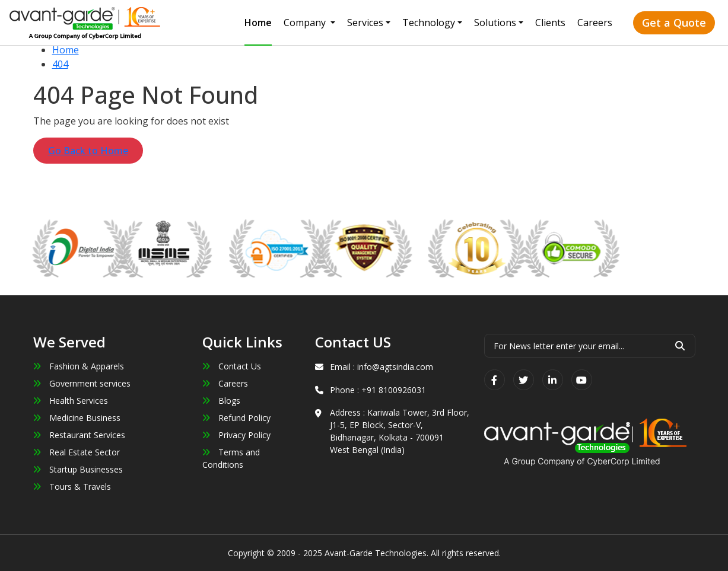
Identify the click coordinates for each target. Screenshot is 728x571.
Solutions (495, 23)
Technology (429, 23)
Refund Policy (236, 418)
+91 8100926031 (394, 390)
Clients (550, 23)
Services (365, 23)
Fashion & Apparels (79, 366)
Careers (595, 23)
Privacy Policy (236, 435)
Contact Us (232, 366)
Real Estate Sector (77, 452)
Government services (82, 383)
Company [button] (306, 23)
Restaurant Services (79, 435)
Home (258, 23)
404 (60, 64)
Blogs (221, 401)
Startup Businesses (78, 469)
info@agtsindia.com (395, 367)
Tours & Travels (72, 487)
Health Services (71, 401)
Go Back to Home (88, 151)
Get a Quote (674, 23)
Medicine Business (77, 418)
